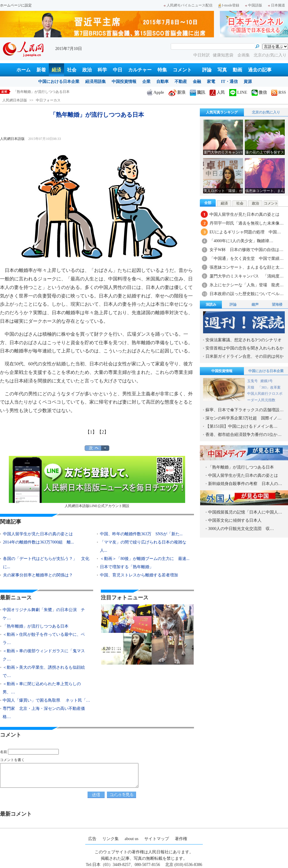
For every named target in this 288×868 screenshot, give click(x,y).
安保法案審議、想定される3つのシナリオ (243, 340)
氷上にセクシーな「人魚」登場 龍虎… (247, 285)
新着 (41, 70)
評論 (207, 70)
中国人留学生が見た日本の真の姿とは (38, 534)
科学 (102, 70)
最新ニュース (16, 598)
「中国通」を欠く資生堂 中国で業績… (247, 259)
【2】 (103, 432)
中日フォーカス (48, 100)
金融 (197, 82)
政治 (87, 70)
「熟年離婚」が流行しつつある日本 (36, 626)
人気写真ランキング (222, 112)
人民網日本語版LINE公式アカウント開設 (97, 482)
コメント (182, 70)
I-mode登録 (229, 5)
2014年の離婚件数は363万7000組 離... (38, 542)
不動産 (181, 82)
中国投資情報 (124, 82)
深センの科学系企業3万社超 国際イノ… (243, 418)
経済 (56, 70)
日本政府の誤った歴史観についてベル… (247, 294)
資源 (248, 82)
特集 (162, 70)
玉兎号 (252, 381)
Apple (155, 92)
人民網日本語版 (15, 100)
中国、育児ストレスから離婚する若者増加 (139, 575)
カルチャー (140, 70)
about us (132, 839)
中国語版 (254, 5)
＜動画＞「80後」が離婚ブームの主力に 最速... (145, 559)
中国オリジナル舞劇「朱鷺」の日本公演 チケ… (44, 614)
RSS (279, 92)
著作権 (181, 839)
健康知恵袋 (224, 55)
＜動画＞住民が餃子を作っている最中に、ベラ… (44, 639)
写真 (222, 70)
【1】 (91, 432)
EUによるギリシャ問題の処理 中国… (245, 232)
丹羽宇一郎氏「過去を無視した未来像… (247, 223)
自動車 (163, 82)
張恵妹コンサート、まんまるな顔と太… (247, 267)
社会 (72, 70)
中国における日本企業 (59, 82)
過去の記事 (260, 70)
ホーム (24, 70)
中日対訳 (202, 55)
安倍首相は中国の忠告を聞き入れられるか (245, 348)
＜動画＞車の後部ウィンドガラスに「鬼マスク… (44, 655)
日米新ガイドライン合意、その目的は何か (245, 356)
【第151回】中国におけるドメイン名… (241, 426)
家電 (211, 82)
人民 (217, 92)
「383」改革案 (269, 387)
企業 (146, 82)
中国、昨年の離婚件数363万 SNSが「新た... (141, 534)
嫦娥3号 (267, 381)
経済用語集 (96, 82)
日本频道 (277, 5)
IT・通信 (229, 82)
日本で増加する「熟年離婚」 (127, 567)
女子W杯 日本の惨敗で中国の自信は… (246, 250)
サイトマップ (157, 839)
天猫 (251, 387)
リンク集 (110, 839)
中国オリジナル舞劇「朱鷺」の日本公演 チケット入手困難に (63, 92)
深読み (211, 305)
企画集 (244, 55)
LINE (238, 92)
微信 (259, 92)
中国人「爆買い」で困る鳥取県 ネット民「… (46, 700)
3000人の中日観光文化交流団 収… (241, 529)
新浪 (177, 92)
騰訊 (197, 92)
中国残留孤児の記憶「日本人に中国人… (245, 512)
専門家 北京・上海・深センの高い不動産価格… (44, 713)
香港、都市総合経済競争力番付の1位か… (243, 435)
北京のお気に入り (270, 55)
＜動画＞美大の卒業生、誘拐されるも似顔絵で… (44, 672)
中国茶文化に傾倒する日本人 (235, 520)
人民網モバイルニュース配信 (188, 5)
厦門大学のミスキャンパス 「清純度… (247, 276)
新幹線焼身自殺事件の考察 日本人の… (245, 484)
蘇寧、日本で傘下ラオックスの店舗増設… (245, 410)
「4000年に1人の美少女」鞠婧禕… (241, 241)
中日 (118, 70)
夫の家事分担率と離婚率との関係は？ (38, 575)
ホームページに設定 (16, 5)
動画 (237, 70)
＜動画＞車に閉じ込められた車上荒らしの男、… (42, 688)
